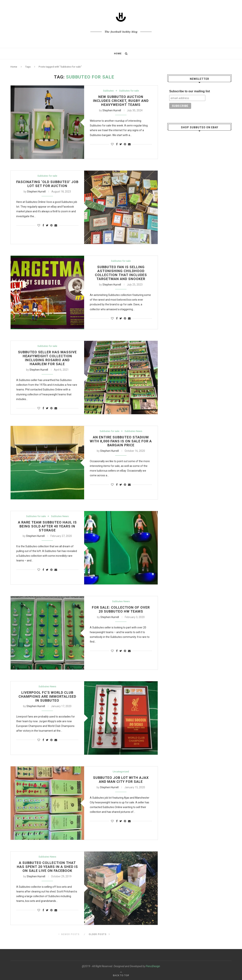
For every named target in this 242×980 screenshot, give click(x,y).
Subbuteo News (133, 431)
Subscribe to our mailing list (190, 91)
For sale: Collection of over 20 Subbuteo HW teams (121, 609)
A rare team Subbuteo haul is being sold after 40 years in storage (47, 526)
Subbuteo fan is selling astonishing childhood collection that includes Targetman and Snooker (121, 273)
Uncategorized (121, 772)
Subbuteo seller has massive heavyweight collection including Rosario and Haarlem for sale (47, 358)
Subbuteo (108, 91)
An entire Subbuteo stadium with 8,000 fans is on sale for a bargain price (121, 441)
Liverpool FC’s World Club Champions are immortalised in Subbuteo (47, 696)
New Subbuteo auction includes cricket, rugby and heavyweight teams (121, 101)
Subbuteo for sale (129, 91)
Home (118, 54)
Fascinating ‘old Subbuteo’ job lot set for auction (47, 184)
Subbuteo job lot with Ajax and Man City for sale (121, 780)
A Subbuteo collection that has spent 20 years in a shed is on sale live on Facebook (47, 867)
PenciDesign (153, 966)
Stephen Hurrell (112, 110)
